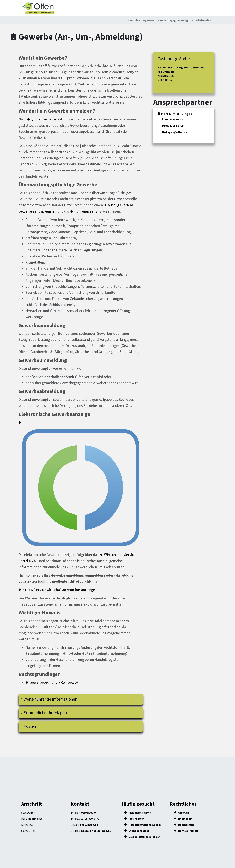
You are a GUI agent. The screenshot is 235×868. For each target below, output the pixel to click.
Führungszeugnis (88, 211)
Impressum (183, 819)
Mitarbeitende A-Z (203, 20)
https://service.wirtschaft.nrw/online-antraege (59, 590)
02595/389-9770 (90, 819)
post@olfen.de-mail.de (96, 831)
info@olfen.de (89, 825)
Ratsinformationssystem (143, 825)
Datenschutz (184, 825)
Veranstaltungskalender (142, 837)
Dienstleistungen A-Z (141, 20)
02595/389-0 (88, 813)
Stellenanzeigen (137, 831)
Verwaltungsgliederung (173, 20)
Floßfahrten (134, 819)
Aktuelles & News (138, 813)
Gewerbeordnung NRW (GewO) (54, 682)
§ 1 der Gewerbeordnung (51, 119)
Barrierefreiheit (186, 831)
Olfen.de (182, 813)
